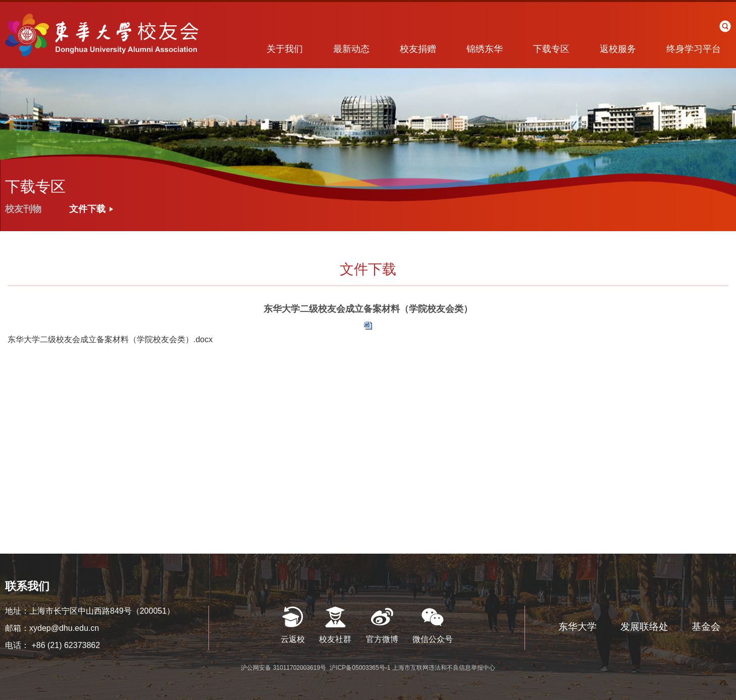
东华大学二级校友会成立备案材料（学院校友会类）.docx (110, 339)
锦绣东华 (485, 49)
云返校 (293, 639)
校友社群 (335, 639)
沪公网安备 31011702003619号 (284, 668)
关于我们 (285, 49)
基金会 (706, 627)
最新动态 (351, 49)
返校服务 (618, 49)
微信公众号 (433, 639)
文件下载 (87, 209)
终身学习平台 (694, 49)
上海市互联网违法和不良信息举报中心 (444, 668)
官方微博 (382, 639)
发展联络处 (644, 627)
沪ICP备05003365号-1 (361, 668)
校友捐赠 (418, 49)
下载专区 (551, 49)
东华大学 (577, 627)
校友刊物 (23, 209)
